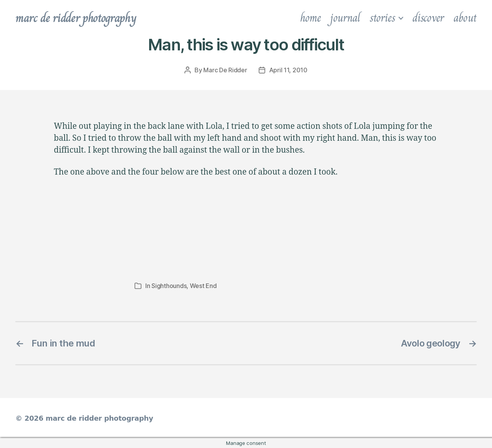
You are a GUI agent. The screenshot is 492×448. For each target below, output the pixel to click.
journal (345, 18)
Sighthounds (169, 286)
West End (203, 286)
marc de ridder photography (76, 18)
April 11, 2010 (288, 70)
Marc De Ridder (225, 70)
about (465, 18)
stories (382, 18)
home (311, 18)
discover (428, 18)
